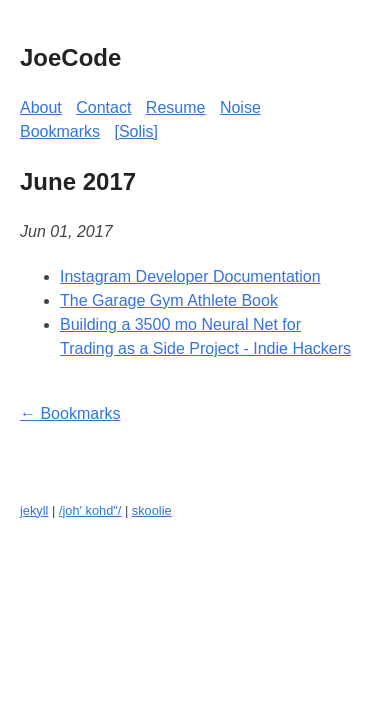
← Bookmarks (70, 413)
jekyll (34, 510)
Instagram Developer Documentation (190, 276)
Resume (176, 107)
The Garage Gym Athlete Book (169, 300)
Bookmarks (60, 131)
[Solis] (136, 131)
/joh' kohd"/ (90, 510)
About (41, 107)
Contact (103, 107)
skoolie (152, 510)
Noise (240, 107)
